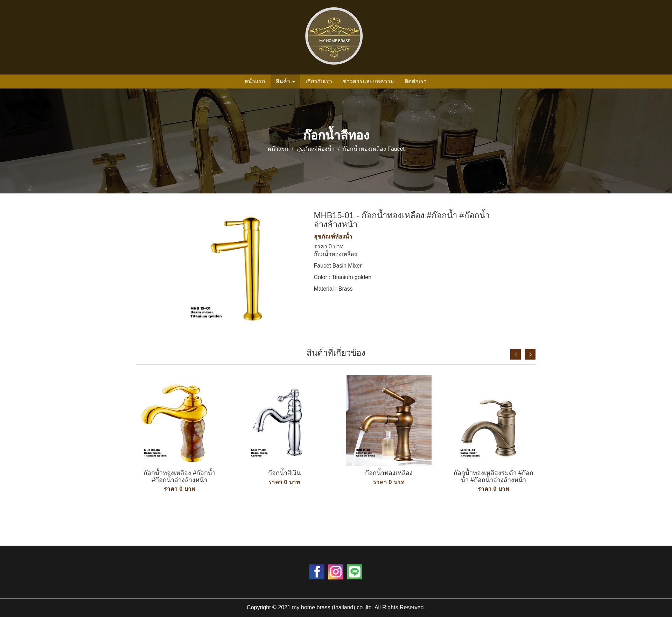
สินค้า (285, 81)
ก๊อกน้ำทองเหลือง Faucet (374, 149)
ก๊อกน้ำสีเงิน (284, 473)
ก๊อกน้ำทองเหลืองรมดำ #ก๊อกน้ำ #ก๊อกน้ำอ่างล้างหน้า (493, 476)
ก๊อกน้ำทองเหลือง (389, 473)
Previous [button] (516, 354)
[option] (180, 450)
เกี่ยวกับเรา (319, 81)
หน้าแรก (255, 81)
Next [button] (530, 354)
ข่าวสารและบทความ (368, 81)
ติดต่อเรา (416, 81)
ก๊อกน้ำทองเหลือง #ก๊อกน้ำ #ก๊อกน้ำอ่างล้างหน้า (180, 476)
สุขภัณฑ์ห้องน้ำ (316, 149)
